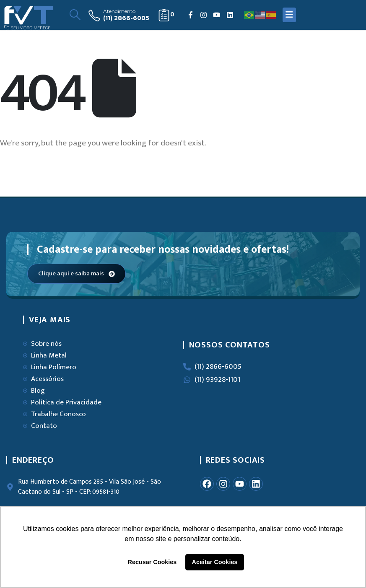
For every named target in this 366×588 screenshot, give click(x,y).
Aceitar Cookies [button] (215, 562)
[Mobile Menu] (289, 15)
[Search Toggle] (75, 15)
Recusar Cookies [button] (152, 562)
